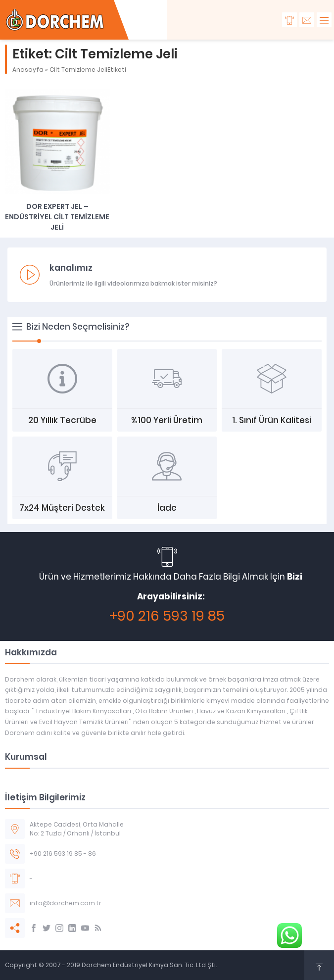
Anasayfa (28, 70)
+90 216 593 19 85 (167, 616)
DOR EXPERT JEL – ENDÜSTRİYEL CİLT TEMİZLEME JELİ (57, 217)
